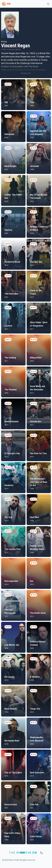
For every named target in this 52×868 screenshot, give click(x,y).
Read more (26, 73)
